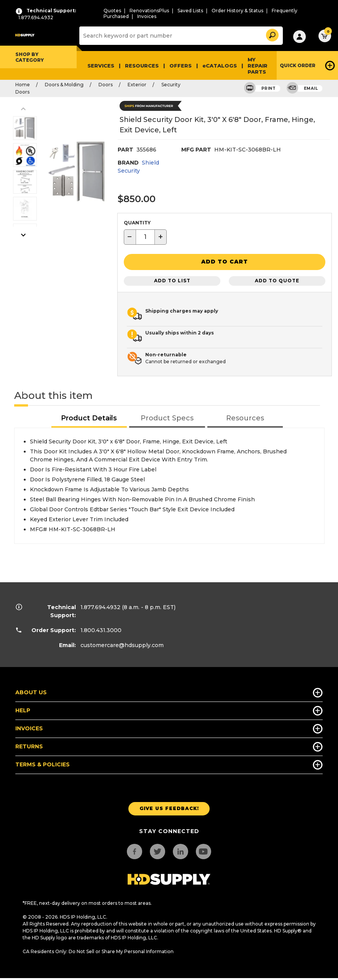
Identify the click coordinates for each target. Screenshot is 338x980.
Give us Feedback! (169, 808)
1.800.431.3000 (101, 629)
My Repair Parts (258, 66)
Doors (106, 85)
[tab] (89, 418)
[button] (272, 34)
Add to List (172, 280)
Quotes (112, 11)
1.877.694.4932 (100, 606)
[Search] (180, 36)
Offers (180, 66)
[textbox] (145, 237)
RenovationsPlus (149, 11)
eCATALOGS (220, 66)
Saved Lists (190, 11)
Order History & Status (237, 11)
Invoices (147, 16)
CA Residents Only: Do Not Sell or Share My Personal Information (98, 951)
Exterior (137, 85)
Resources (142, 66)
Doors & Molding (64, 85)
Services (101, 66)
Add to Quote (277, 280)
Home (23, 85)
